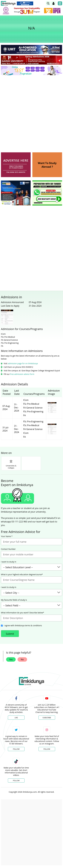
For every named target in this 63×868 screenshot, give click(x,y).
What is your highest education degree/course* (22, 575)
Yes (11, 659)
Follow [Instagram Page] (47, 749)
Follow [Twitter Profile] (16, 749)
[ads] (16, 165)
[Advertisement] (31, 110)
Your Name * (7, 536)
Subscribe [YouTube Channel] (47, 718)
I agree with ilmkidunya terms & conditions (23, 625)
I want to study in (9, 562)
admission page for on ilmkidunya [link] (23, 363)
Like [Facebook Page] (16, 718)
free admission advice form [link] (22, 374)
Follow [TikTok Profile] (16, 781)
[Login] (53, 3)
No (22, 659)
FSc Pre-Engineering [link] (33, 412)
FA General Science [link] (33, 408)
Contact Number (8, 549)
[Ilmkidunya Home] (8, 3)
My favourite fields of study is (14, 600)
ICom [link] (26, 400)
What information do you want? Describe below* (23, 613)
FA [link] (24, 415)
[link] (48, 3)
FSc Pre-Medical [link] (31, 404)
